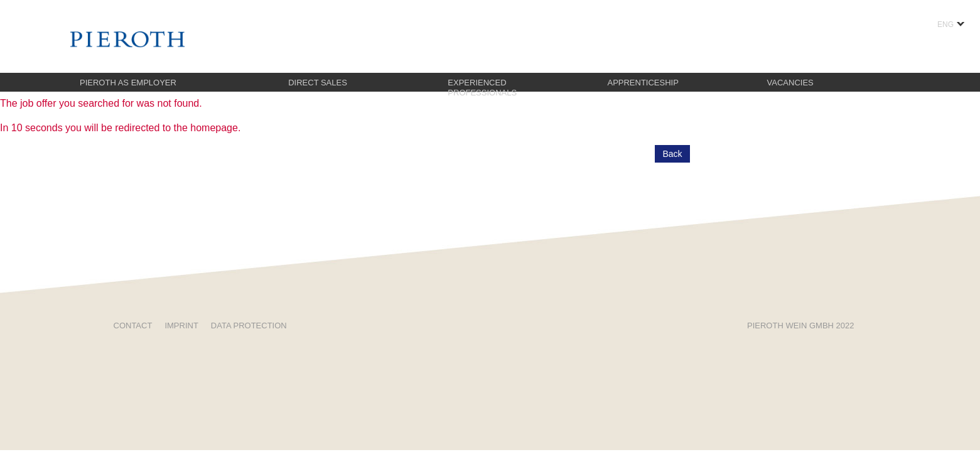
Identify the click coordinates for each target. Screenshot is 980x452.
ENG (951, 24)
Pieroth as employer (128, 83)
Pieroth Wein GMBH (800, 326)
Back (672, 154)
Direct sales (318, 83)
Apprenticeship (643, 83)
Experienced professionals (482, 88)
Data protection (249, 326)
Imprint (181, 326)
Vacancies (790, 83)
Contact (133, 326)
